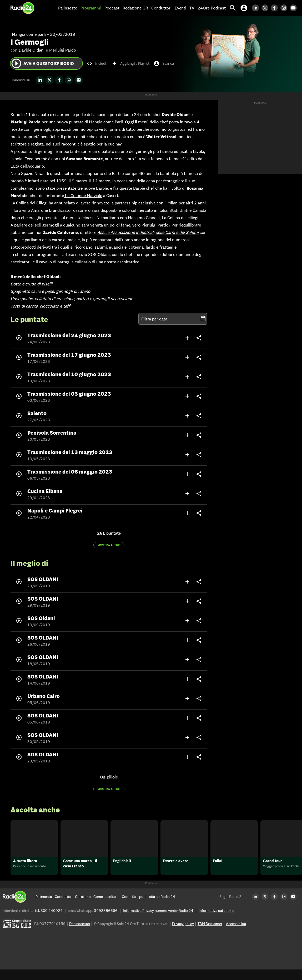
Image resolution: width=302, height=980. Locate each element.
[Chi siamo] (83, 907)
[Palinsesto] (44, 907)
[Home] (22, 8)
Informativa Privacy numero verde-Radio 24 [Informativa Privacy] (158, 921)
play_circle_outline (16, 63)
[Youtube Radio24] (295, 8)
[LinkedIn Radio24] (257, 8)
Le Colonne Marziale (83, 195)
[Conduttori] (64, 907)
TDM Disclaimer (210, 934)
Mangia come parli (29, 34)
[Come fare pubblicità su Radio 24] (149, 907)
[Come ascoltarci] (106, 907)
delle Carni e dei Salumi (177, 232)
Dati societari (80, 934)
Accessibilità (236, 934)
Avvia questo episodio (42, 63)
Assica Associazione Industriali (126, 232)
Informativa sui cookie (216, 921)
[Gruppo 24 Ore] (18, 936)
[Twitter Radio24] (266, 8)
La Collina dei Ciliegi (30, 203)
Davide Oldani (32, 50)
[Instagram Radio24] (285, 8)
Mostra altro (109, 545)
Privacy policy (183, 934)
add (187, 338)
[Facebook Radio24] (276, 8)
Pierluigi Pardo (63, 50)
